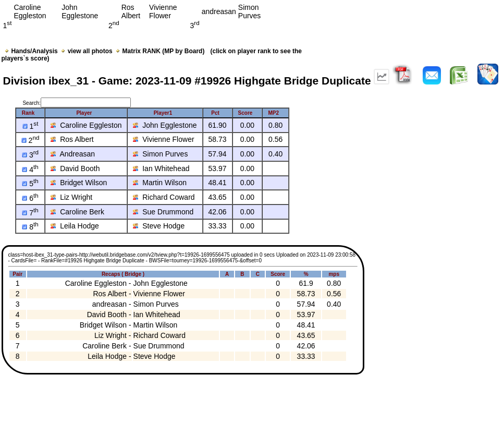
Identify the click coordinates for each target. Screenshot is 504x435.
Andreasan (73, 154)
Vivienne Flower (163, 139)
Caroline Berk (77, 212)
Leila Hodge (75, 226)
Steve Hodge (159, 226)
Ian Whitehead (161, 168)
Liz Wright (71, 197)
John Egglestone (165, 125)
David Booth (75, 168)
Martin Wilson (160, 183)
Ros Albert (72, 139)
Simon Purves (160, 154)
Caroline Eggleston (86, 125)
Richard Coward (164, 197)
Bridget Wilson (79, 183)
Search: (76, 103)
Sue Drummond (163, 212)
